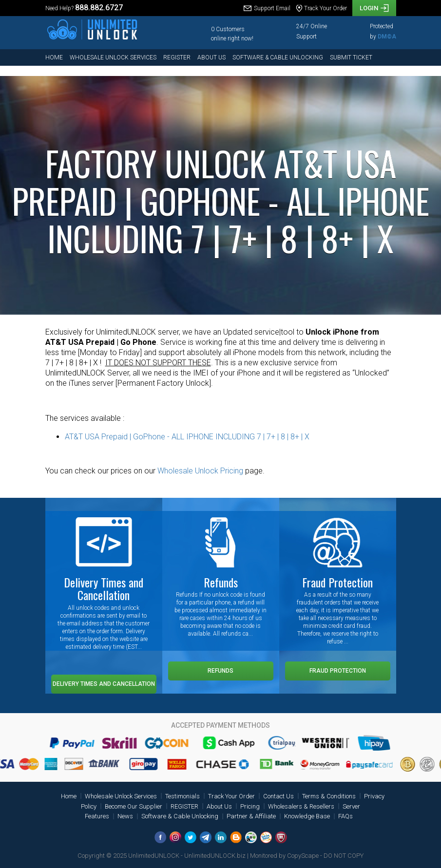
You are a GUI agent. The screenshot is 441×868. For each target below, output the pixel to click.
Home (54, 57)
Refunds (220, 671)
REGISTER (177, 57)
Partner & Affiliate (251, 816)
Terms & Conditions (329, 796)
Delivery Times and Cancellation (104, 684)
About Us (211, 57)
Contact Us (278, 796)
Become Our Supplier (134, 806)
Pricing (250, 806)
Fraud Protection (338, 671)
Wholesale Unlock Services (113, 57)
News (125, 816)
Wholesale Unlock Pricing (200, 471)
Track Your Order (231, 796)
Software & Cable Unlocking (278, 57)
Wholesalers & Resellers (301, 806)
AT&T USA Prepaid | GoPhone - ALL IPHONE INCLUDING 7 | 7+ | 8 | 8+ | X (187, 437)
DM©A (387, 37)
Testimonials (182, 796)
